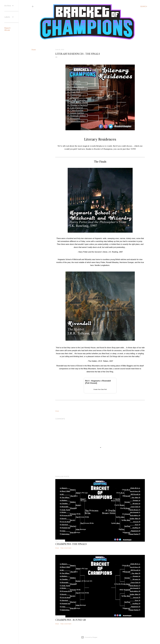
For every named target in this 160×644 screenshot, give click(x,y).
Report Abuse (7, 29)
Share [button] (34, 50)
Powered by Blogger (89, 637)
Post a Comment (66, 548)
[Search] (144, 6)
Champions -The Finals (71, 544)
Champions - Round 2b (71, 620)
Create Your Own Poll (100, 389)
